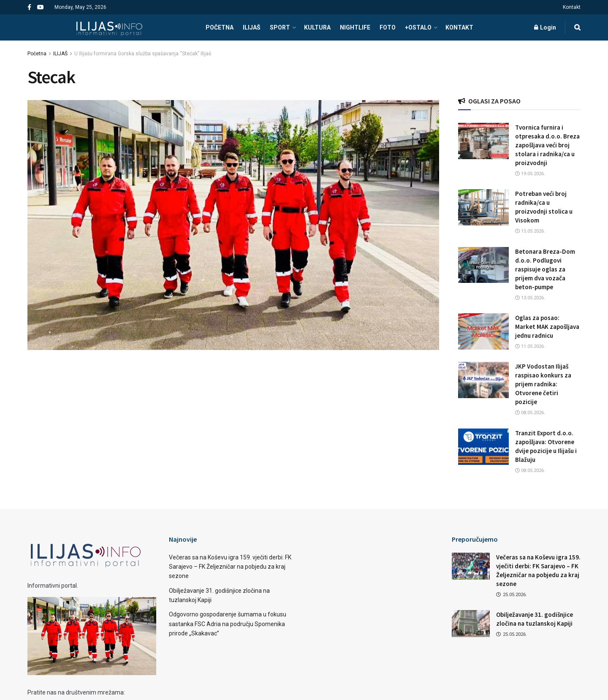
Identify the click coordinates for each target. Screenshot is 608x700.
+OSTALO (418, 27)
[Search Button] (577, 27)
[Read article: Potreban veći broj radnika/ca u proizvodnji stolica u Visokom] (483, 207)
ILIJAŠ (252, 27)
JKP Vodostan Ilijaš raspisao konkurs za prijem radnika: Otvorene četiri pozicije (543, 384)
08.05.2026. (530, 413)
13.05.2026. (530, 298)
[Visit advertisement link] (519, 71)
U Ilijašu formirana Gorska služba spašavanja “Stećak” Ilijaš (143, 54)
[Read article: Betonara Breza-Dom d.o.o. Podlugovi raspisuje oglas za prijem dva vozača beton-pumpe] (483, 265)
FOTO (388, 27)
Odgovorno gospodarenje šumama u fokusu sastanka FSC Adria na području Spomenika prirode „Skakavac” (228, 624)
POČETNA (220, 27)
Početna (37, 54)
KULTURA (317, 27)
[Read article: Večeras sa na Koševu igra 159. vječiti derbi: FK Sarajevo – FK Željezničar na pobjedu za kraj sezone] (471, 566)
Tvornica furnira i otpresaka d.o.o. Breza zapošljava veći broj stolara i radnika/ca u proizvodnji (547, 145)
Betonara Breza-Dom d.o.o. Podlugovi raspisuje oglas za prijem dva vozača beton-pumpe (545, 269)
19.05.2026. (530, 174)
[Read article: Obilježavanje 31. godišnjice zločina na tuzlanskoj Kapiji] (471, 624)
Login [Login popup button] (545, 27)
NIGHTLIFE (355, 27)
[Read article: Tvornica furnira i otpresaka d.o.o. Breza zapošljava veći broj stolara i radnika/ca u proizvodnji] (483, 141)
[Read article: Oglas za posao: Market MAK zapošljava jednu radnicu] (483, 331)
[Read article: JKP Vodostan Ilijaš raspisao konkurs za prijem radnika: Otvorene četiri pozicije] (483, 380)
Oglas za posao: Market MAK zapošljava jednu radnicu (547, 327)
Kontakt (572, 7)
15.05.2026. (530, 231)
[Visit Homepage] (109, 27)
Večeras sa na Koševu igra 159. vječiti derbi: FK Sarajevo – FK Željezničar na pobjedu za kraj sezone (230, 567)
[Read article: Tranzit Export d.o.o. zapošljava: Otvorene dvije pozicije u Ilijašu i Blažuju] (483, 447)
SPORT (280, 27)
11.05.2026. (530, 346)
